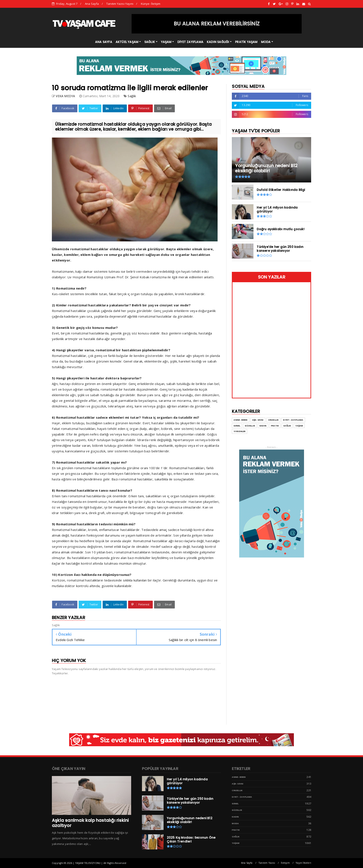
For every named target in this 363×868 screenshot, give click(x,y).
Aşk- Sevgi (258, 420)
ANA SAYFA (104, 42)
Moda (235, 823)
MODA (266, 42)
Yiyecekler (240, 431)
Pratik (275, 426)
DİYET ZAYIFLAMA (190, 42)
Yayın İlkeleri (303, 863)
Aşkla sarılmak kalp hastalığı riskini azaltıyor (90, 823)
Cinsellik (273, 420)
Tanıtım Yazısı (267, 863)
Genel (237, 426)
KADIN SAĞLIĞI (218, 42)
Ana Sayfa (92, 4)
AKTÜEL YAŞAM (127, 42)
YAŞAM (166, 42)
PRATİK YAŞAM (246, 42)
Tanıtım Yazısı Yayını (120, 4)
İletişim (285, 863)
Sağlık (132, 96)
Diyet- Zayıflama (293, 420)
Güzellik (250, 426)
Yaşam (299, 426)
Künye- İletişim (151, 4)
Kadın (263, 426)
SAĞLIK (150, 42)
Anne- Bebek (240, 420)
